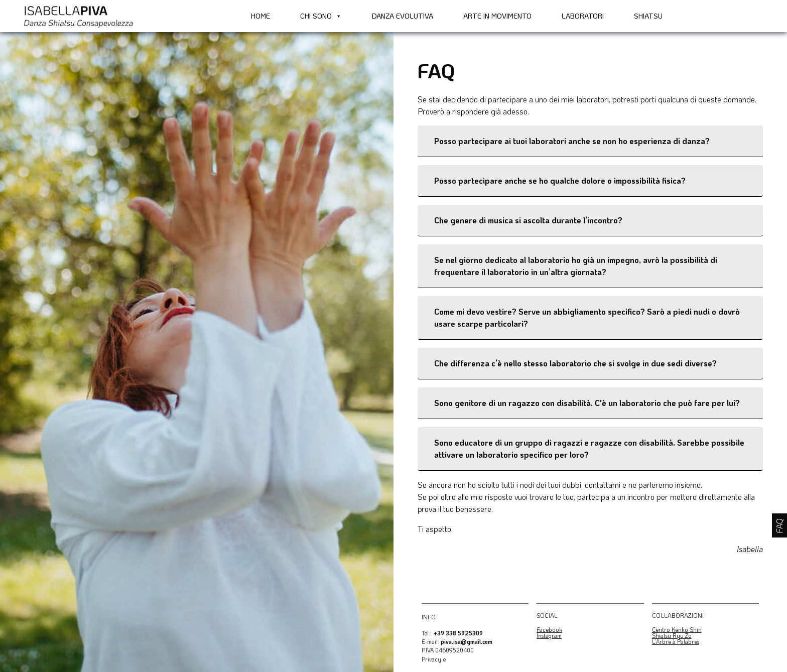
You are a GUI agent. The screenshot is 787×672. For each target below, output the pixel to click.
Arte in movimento (497, 16)
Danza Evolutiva (403, 16)
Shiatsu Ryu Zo (672, 636)
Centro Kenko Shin (677, 630)
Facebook (549, 630)
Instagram (549, 636)
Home (260, 16)
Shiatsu (648, 16)
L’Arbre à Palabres (676, 642)
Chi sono (321, 16)
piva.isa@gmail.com (467, 642)
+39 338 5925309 (458, 633)
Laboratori (583, 16)
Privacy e (434, 659)
